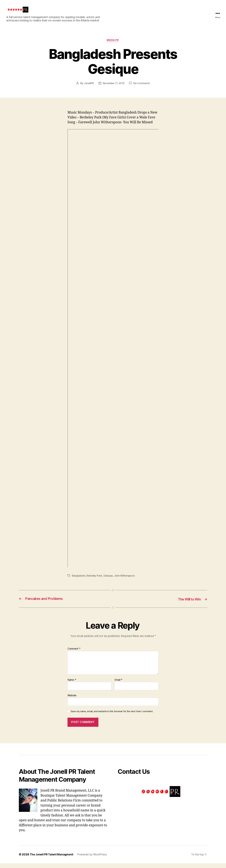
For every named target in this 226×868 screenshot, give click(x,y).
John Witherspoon (126, 581)
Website (72, 700)
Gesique (109, 581)
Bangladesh (79, 581)
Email (118, 685)
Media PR (113, 45)
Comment (74, 654)
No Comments (142, 88)
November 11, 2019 (113, 88)
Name (72, 685)
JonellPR (88, 88)
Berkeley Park (95, 581)
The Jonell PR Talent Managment (52, 859)
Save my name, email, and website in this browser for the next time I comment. (112, 716)
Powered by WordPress (93, 859)
